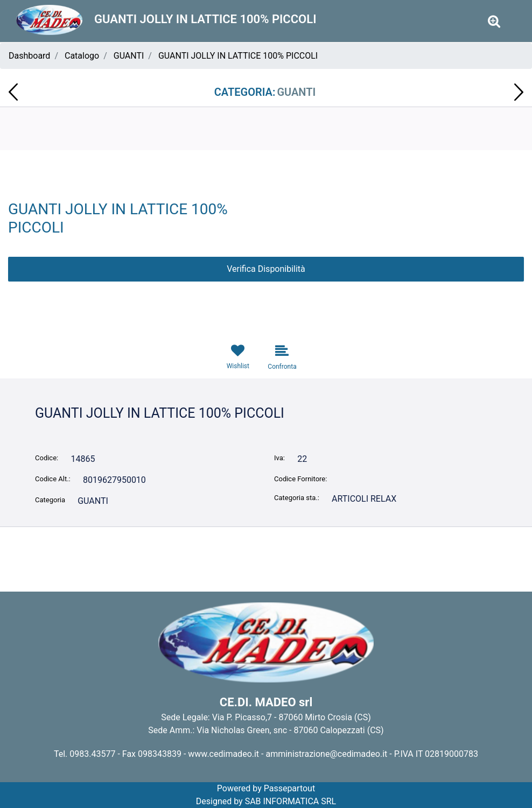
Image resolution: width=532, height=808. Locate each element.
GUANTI (129, 56)
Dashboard (29, 56)
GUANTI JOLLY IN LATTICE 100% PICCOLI (238, 56)
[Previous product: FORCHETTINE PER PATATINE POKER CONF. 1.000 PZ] (13, 92)
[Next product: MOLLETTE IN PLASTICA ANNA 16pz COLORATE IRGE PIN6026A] (519, 92)
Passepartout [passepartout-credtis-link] (289, 788)
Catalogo (82, 56)
